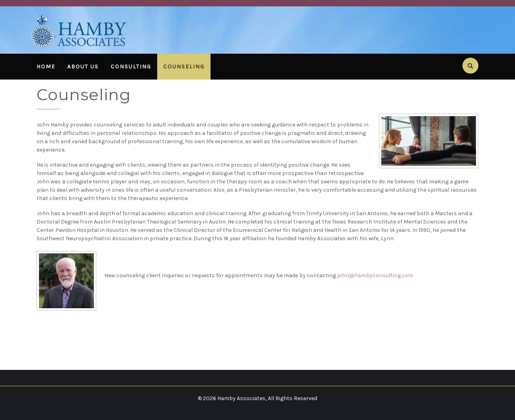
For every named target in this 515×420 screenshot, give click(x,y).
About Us (83, 67)
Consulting (131, 67)
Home (46, 67)
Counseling (184, 67)
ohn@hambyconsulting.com (376, 275)
